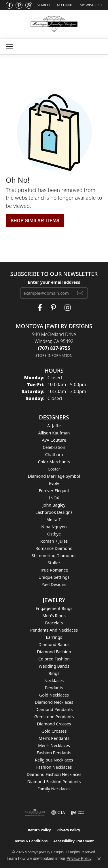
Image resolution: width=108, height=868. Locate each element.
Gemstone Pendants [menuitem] (54, 717)
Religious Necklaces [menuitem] (54, 760)
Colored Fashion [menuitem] (54, 659)
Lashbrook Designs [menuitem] (54, 512)
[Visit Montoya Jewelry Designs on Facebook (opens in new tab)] (9, 5)
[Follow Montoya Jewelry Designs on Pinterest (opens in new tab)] (19, 5)
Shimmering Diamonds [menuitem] (54, 556)
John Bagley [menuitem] (54, 505)
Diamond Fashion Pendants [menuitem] (54, 782)
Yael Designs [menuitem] (54, 584)
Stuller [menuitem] (54, 563)
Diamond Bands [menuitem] (54, 644)
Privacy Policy (68, 830)
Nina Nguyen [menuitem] (54, 527)
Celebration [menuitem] (54, 447)
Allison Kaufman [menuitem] (54, 433)
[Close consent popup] (99, 859)
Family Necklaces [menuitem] (54, 789)
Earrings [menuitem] (54, 637)
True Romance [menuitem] (54, 570)
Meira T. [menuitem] (54, 519)
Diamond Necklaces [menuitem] (54, 702)
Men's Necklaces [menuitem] (54, 745)
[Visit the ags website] (35, 813)
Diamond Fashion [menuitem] (54, 652)
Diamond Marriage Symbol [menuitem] (54, 476)
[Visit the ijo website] (77, 813)
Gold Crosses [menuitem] (54, 731)
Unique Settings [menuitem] (54, 577)
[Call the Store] (54, 348)
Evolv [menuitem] (54, 483)
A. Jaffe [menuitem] (54, 426)
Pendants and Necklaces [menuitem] (54, 630)
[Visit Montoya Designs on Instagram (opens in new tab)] (29, 5)
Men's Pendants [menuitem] (54, 738)
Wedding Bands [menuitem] (54, 666)
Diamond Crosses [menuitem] (54, 724)
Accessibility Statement (73, 841)
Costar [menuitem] (54, 469)
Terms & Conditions (31, 841)
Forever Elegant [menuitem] (54, 491)
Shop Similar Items (35, 220)
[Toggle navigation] (9, 46)
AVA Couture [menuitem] (54, 440)
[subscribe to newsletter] (80, 293)
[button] (43, 5)
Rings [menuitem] (54, 673)
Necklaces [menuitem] (54, 681)
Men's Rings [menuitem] (54, 616)
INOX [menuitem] (54, 498)
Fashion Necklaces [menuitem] (54, 767)
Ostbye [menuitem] (54, 534)
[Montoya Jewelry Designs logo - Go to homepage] (54, 24)
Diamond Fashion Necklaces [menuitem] (54, 774)
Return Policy (39, 830)
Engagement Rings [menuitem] (54, 608)
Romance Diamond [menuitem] (54, 548)
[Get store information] (54, 355)
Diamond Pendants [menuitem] (54, 709)
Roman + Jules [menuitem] (54, 541)
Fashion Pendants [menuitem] (54, 753)
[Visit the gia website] (58, 813)
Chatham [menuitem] (54, 454)
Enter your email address (54, 282)
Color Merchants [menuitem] (54, 462)
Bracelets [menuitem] (54, 623)
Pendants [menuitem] (54, 688)
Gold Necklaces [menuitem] (54, 695)
